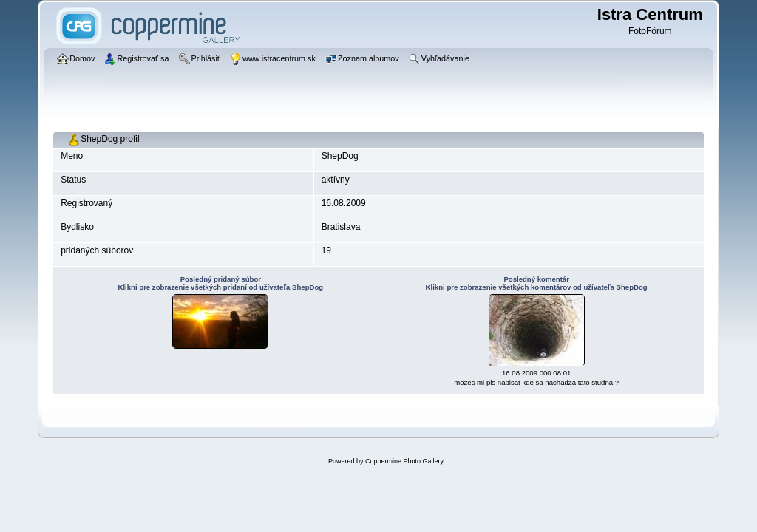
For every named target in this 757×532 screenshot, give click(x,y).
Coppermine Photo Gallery (404, 461)
